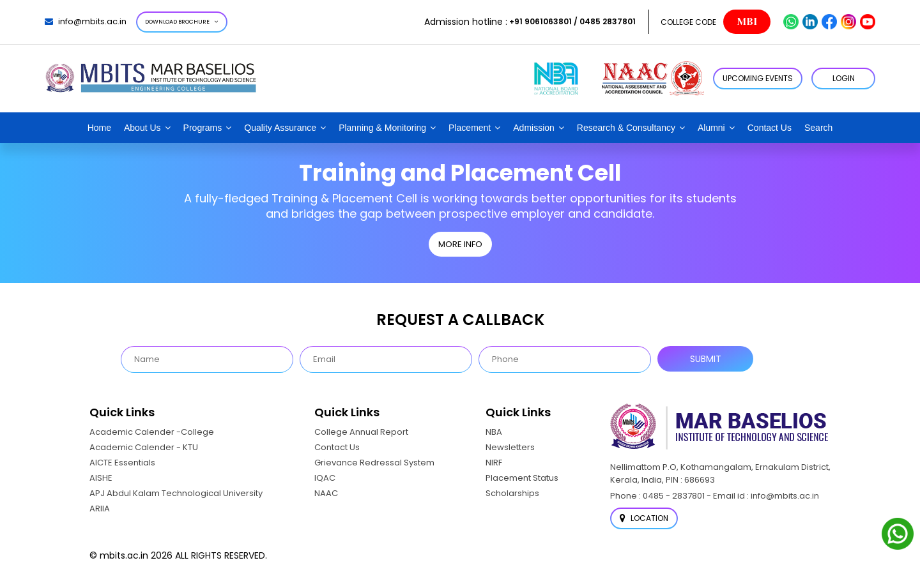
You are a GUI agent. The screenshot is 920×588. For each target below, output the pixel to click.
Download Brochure (182, 22)
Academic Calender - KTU (144, 447)
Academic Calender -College (152, 432)
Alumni (711, 128)
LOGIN (844, 78)
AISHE (101, 478)
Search (818, 128)
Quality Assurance (280, 128)
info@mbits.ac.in (86, 21)
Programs (203, 128)
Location (644, 518)
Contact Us (770, 128)
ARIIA (100, 509)
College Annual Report (361, 432)
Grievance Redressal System (374, 463)
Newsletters (510, 447)
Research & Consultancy (626, 128)
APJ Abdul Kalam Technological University (176, 493)
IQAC (325, 478)
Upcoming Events (758, 78)
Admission (534, 128)
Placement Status (522, 478)
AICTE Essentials (122, 463)
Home (99, 128)
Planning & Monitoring (382, 128)
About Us (142, 128)
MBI (747, 22)
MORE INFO (460, 244)
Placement (470, 128)
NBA (494, 432)
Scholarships (512, 493)
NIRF (494, 463)
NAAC (326, 493)
